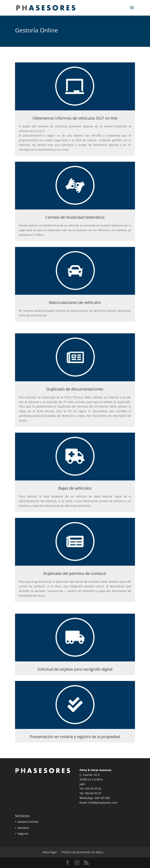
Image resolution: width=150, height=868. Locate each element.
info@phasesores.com (103, 803)
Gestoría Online (28, 822)
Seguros (23, 834)
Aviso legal (49, 852)
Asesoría (23, 828)
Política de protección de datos (82, 852)
